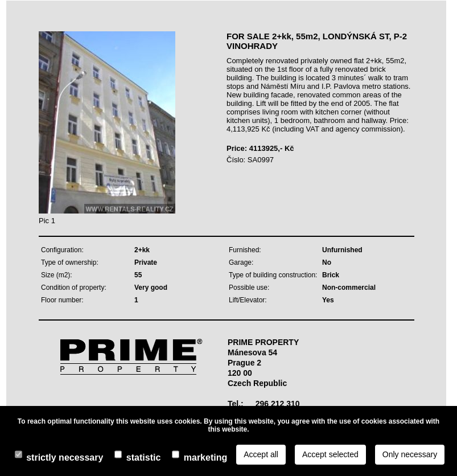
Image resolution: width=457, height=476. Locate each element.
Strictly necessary (65, 457)
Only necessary (410, 454)
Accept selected (330, 454)
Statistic (143, 457)
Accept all (261, 454)
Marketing (205, 457)
